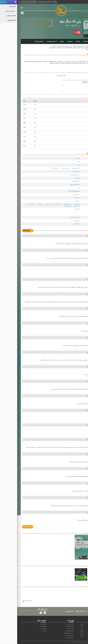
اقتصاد (73, 624)
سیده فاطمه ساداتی (12, 22)
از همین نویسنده (35, 41)
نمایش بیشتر (44, 75)
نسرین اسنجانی (21, 22)
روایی (32, 24)
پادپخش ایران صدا (52, 638)
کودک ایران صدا (53, 624)
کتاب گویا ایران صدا (52, 626)
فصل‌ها (61, 41)
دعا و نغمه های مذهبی (52, 633)
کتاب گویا (78, 8)
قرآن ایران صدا (53, 629)
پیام (82, 626)
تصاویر (45, 41)
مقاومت (81, 635)
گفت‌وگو (72, 633)
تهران (81, 629)
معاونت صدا (26, 624)
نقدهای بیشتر (10, 527)
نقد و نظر (80, 229)
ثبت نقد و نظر (10, 231)
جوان (73, 629)
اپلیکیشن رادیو (25, 626)
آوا (82, 624)
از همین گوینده (22, 41)
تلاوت (65, 626)
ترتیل (73, 626)
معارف (64, 633)
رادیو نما (27, 631)
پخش (60, 32)
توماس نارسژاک (28, 20)
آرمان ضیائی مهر (29, 22)
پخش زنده (26, 629)
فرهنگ (64, 631)
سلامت (81, 631)
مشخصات (53, 41)
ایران (65, 624)
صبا (73, 631)
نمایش (73, 635)
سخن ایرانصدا (70, 41)
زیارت (65, 629)
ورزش (64, 635)
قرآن (82, 633)
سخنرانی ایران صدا (52, 635)
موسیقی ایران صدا (52, 631)
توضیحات (80, 41)
